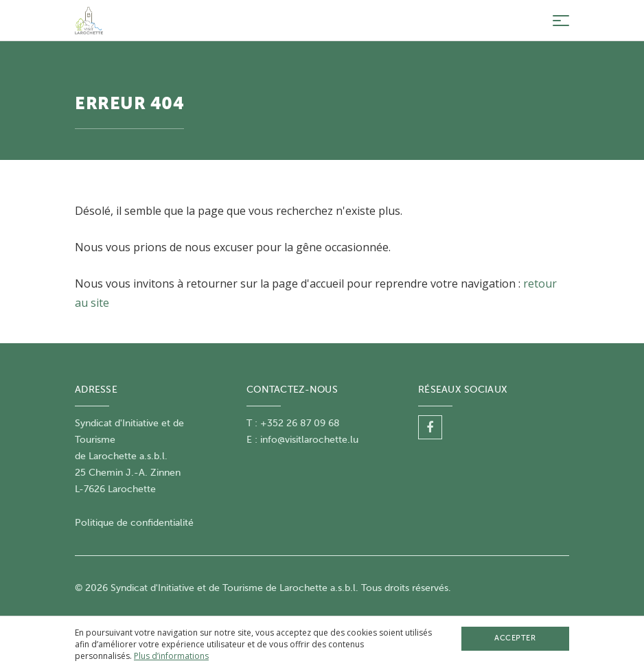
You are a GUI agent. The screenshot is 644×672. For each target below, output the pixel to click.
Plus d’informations (171, 656)
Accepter (515, 638)
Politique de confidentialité (134, 523)
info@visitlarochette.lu (309, 440)
